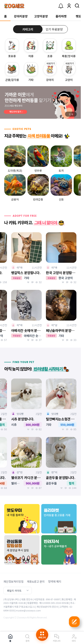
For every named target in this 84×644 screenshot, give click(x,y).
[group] (40, 102)
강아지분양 (21, 16)
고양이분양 (41, 16)
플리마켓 (61, 16)
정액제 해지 (55, 581)
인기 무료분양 (54, 29)
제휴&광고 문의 (36, 581)
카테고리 (28, 29)
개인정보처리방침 (13, 581)
